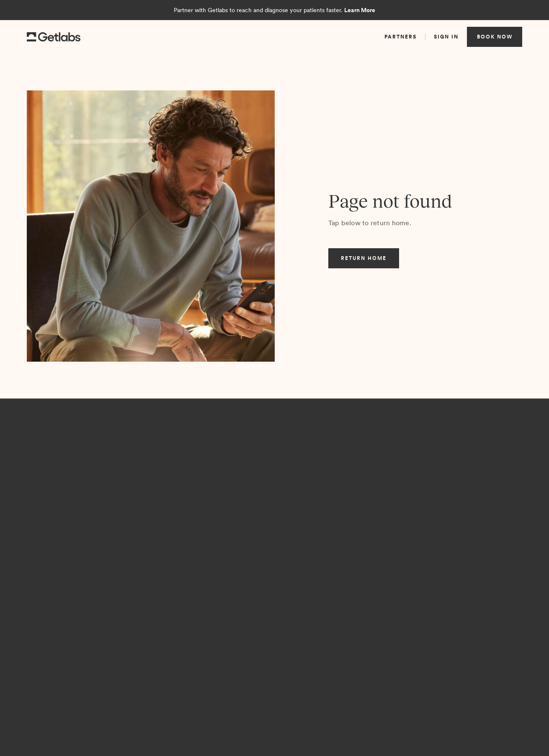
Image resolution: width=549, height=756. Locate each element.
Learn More (360, 10)
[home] (54, 37)
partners (401, 37)
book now (495, 37)
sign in (446, 37)
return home (364, 258)
